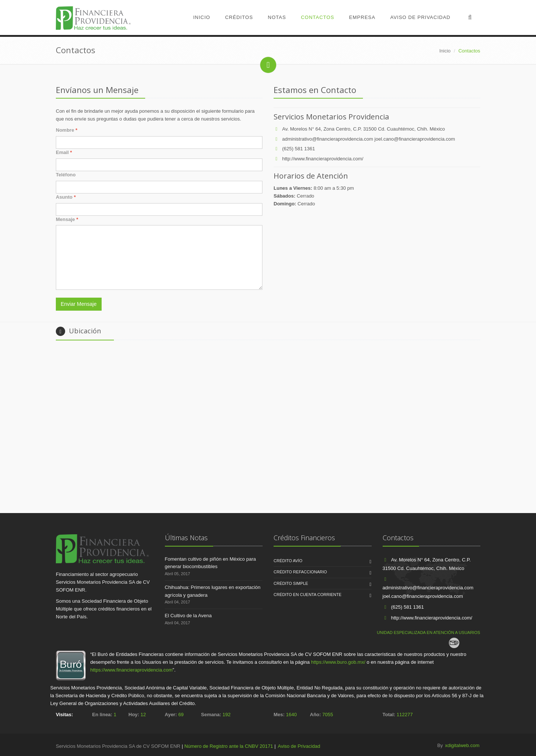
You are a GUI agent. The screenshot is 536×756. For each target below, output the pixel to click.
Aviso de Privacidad (420, 17)
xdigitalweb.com (462, 745)
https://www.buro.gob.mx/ (338, 662)
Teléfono (66, 175)
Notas (277, 17)
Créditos (239, 17)
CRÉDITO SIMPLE (291, 583)
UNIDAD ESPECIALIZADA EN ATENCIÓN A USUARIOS (429, 632)
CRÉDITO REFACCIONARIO (300, 572)
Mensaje (67, 219)
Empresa (362, 17)
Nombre (67, 130)
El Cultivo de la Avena (188, 616)
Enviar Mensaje (79, 304)
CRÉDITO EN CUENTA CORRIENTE (307, 595)
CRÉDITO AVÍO (288, 561)
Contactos (317, 17)
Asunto (66, 197)
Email (64, 152)
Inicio (202, 17)
